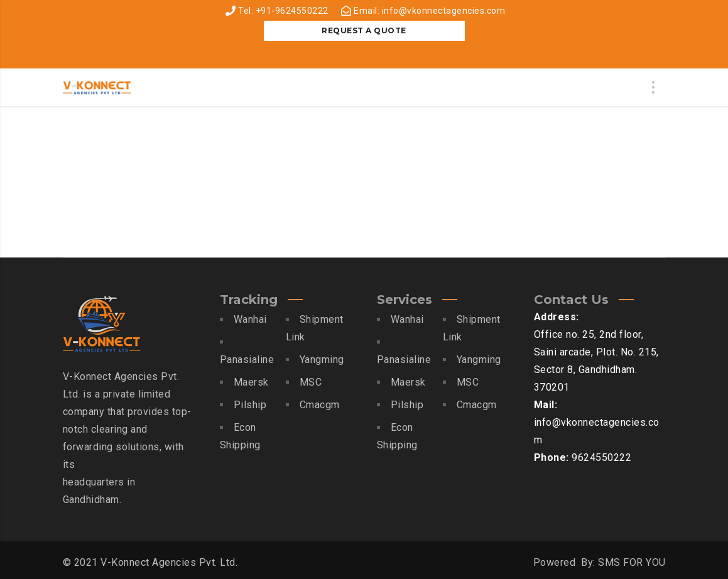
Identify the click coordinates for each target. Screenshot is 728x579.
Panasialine (247, 360)
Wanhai (250, 319)
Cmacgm (320, 405)
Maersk (251, 382)
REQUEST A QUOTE (364, 30)
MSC (311, 382)
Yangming (322, 360)
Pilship (250, 405)
